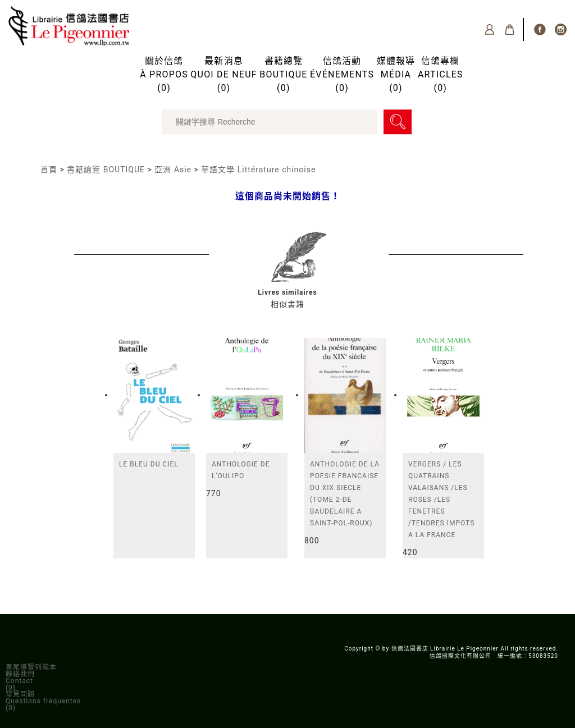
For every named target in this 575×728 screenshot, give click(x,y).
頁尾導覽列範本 (31, 667)
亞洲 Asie (173, 170)
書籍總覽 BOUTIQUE (106, 170)
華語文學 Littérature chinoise (258, 170)
